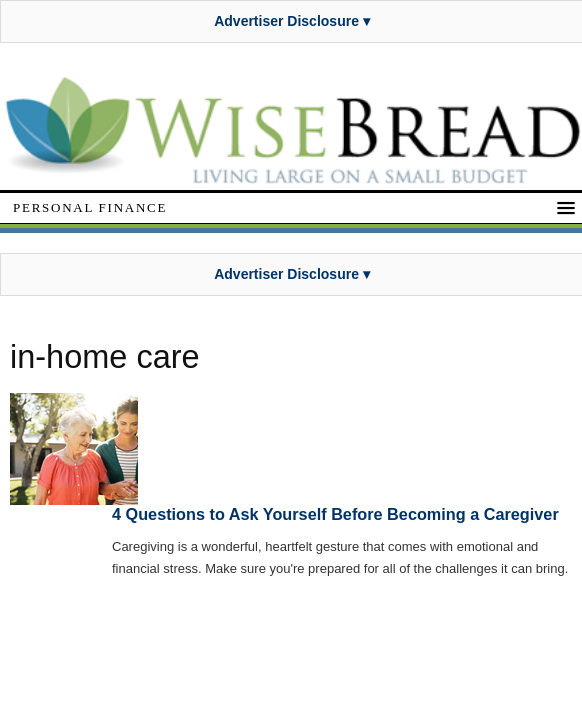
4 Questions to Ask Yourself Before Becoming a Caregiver (335, 514)
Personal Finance (90, 207)
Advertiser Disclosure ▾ (292, 21)
